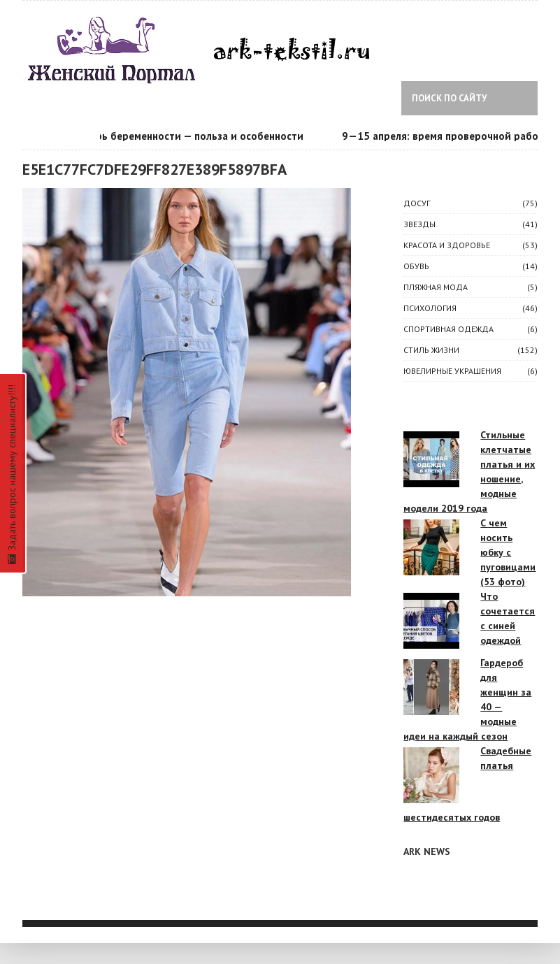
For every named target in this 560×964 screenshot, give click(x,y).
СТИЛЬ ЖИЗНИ (431, 350)
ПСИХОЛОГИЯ (430, 308)
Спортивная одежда (448, 329)
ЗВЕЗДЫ (419, 224)
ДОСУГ (417, 203)
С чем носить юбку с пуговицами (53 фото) (508, 552)
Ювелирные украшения (452, 371)
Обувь (416, 266)
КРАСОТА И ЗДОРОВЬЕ (447, 245)
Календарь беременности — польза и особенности (181, 136)
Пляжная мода (436, 287)
